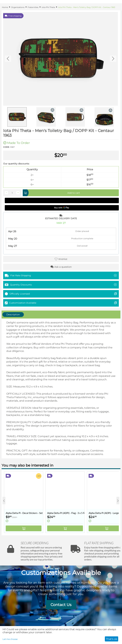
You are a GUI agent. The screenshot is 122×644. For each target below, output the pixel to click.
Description (13, 314)
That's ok (112, 639)
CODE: (6, 147)
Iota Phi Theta (48, 7)
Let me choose (10, 639)
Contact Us (61, 605)
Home (5, 7)
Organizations (18, 7)
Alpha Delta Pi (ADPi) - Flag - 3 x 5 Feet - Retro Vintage (66, 513)
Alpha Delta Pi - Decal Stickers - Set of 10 (24, 513)
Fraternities (33, 7)
